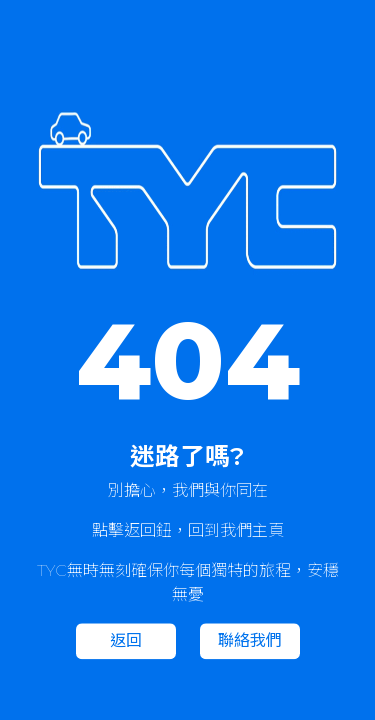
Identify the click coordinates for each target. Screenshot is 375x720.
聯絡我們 (250, 641)
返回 (126, 641)
